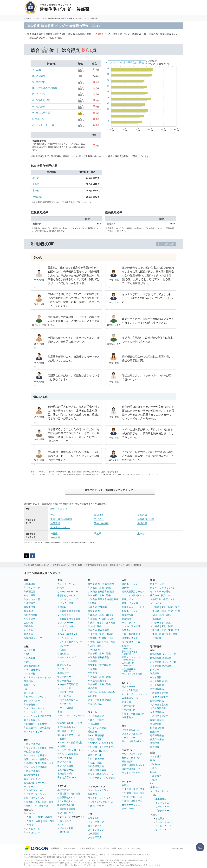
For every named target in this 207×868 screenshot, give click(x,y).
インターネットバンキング (38, 677)
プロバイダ (156, 603)
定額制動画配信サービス (70, 723)
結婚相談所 (128, 761)
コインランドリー (66, 603)
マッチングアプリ (131, 773)
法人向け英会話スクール (100, 774)
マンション (32, 748)
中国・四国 (48, 821)
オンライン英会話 (97, 728)
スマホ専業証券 (32, 666)
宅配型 (63, 650)
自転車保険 (30, 607)
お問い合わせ (103, 848)
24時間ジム (94, 794)
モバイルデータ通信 (160, 592)
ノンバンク (41, 697)
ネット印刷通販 (130, 690)
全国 (140, 801)
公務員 (94, 751)
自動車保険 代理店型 (161, 658)
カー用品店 (94, 834)
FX (25, 689)
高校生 (94, 692)
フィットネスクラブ (98, 790)
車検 (60, 712)
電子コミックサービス (69, 735)
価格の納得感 (43, 113)
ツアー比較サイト (66, 813)
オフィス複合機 (65, 766)
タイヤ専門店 (95, 837)
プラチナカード (163, 811)
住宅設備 (41, 107)
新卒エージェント (131, 658)
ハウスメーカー (34, 829)
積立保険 (155, 747)
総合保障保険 (157, 735)
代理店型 (31, 592)
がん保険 (28, 630)
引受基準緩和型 (160, 697)
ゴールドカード (34, 712)
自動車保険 (30, 584)
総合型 (63, 739)
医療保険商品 (157, 689)
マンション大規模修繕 (35, 767)
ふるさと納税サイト (68, 634)
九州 (51, 763)
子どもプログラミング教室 (102, 778)
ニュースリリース (69, 848)
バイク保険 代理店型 (161, 666)
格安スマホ (169, 599)
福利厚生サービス (66, 770)
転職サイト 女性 (130, 603)
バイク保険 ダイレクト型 (163, 662)
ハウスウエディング (132, 754)
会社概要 (55, 848)
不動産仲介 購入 (32, 752)
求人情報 (136, 848)
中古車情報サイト (66, 677)
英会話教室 (94, 724)
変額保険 (155, 743)
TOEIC (94, 743)
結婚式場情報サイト (132, 769)
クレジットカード (33, 701)
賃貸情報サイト (32, 775)
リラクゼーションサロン (100, 798)
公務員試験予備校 (97, 770)
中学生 (103, 692)
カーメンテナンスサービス (71, 715)
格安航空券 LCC (66, 805)
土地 (51, 748)
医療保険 (28, 626)
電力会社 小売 (65, 774)
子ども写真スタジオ (68, 727)
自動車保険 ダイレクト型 (163, 654)
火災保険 (28, 611)
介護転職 (126, 619)
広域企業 (157, 619)
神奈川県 (37, 197)
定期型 (165, 693)
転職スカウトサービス (133, 607)
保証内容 (40, 119)
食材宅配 (62, 607)
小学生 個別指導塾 (97, 681)
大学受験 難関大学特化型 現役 (103, 599)
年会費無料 (32, 705)
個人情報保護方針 (87, 848)
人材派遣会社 (129, 670)
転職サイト (128, 599)
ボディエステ (129, 738)
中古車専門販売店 (69, 684)
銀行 (28, 662)
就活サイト (128, 588)
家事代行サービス (66, 595)
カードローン (31, 693)
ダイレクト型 (33, 588)
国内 (62, 821)
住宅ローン (30, 685)
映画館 (125, 785)
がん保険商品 (157, 712)
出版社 (63, 746)
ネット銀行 (30, 673)
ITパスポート (106, 751)
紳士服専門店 (95, 826)
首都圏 (30, 763)
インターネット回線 (160, 623)
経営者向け (130, 706)
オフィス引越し (65, 758)
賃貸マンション (32, 779)
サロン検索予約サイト (133, 741)
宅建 (92, 739)
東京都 (36, 190)
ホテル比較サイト (66, 801)
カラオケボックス (131, 805)
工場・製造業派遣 (131, 634)
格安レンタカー (65, 665)
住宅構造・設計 (44, 100)
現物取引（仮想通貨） (38, 724)
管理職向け (130, 710)
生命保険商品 (157, 701)
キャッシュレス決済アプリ (38, 716)
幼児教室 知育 (95, 704)
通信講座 (92, 732)
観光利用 (64, 832)
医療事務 (100, 735)
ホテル (61, 824)
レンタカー (63, 661)
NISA (27, 654)
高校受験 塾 (94, 611)
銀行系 (30, 697)
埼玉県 (36, 178)
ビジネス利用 (66, 828)
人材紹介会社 (129, 664)
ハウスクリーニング (68, 599)
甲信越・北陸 (106, 619)
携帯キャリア (157, 584)
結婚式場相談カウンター (134, 765)
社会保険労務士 (107, 743)
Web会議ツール (130, 698)
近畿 (44, 763)
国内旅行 (64, 794)
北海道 (94, 615)
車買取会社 (63, 673)
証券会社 (31, 658)
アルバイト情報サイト (133, 595)
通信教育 (92, 688)
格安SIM (157, 599)
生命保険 (28, 623)
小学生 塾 (93, 673)
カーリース (63, 669)
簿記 (99, 739)
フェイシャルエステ (132, 734)
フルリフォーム (34, 790)
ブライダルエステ (131, 730)
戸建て (43, 748)
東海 (38, 763)
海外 (69, 821)
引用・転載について (121, 848)
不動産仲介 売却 (32, 744)
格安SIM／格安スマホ (161, 595)
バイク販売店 (64, 696)
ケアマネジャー (110, 747)
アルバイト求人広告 (132, 674)
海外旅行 (76, 794)
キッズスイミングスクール (101, 802)
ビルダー (31, 813)
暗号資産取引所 (32, 720)
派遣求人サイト (130, 638)
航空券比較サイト (66, 797)
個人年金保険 (157, 739)
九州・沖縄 (96, 626)
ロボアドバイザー (33, 732)
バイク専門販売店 (69, 700)
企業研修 (126, 702)
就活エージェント (131, 584)
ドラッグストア (96, 822)
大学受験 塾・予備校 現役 (101, 584)
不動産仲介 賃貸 (32, 771)
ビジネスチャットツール (134, 694)
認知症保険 (156, 724)
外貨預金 (28, 681)
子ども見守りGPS (67, 777)
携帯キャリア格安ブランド (164, 588)
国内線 (63, 809)
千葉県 (36, 184)
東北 (31, 817)
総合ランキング (59, 509)
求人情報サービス (131, 642)
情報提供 (41, 82)
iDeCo (153, 772)
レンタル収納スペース (71, 642)
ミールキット (64, 615)
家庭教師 (92, 696)
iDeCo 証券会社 (32, 670)
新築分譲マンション (34, 798)
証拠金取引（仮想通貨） (39, 728)
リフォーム (30, 787)
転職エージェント (131, 611)
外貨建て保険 (157, 728)
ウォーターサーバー (68, 584)
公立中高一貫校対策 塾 (100, 665)
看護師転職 (128, 615)
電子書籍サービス (66, 731)
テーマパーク (129, 808)
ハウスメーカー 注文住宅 (36, 806)
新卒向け (129, 717)
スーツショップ (96, 830)
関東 (142, 789)
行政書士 (95, 747)
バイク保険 (30, 595)
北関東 (39, 817)
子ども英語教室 (96, 716)
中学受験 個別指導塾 (98, 657)
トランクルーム (65, 638)
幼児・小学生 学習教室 (100, 700)
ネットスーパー (65, 623)
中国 (177, 611)
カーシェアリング (66, 657)
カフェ (61, 719)
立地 (39, 70)
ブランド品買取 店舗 (68, 754)
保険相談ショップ (33, 638)
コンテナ (64, 646)
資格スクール (95, 755)
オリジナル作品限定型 (71, 742)
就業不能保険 (157, 720)
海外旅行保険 (31, 615)
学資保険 (28, 634)
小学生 (112, 692)
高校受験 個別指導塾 (98, 630)
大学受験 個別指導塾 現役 (101, 592)
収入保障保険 (159, 708)
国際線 (72, 809)
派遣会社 (126, 630)
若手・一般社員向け (134, 714)
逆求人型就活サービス (133, 592)
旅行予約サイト (65, 790)
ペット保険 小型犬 (160, 681)
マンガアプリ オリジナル (70, 750)
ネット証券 (30, 650)
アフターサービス (45, 125)
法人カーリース (130, 686)
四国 (155, 615)
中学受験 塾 (94, 650)
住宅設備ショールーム (35, 783)
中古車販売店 (64, 681)
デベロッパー (33, 833)
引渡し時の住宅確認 (46, 88)
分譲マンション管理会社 (36, 759)
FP (92, 735)
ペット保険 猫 (157, 685)
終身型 (156, 693)
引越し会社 (63, 653)
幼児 (92, 720)
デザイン (41, 94)
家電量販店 (94, 818)
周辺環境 (41, 76)
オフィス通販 (64, 762)
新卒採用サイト (130, 653)
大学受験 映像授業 (97, 607)
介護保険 (155, 732)
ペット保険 (30, 619)
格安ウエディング (131, 758)
